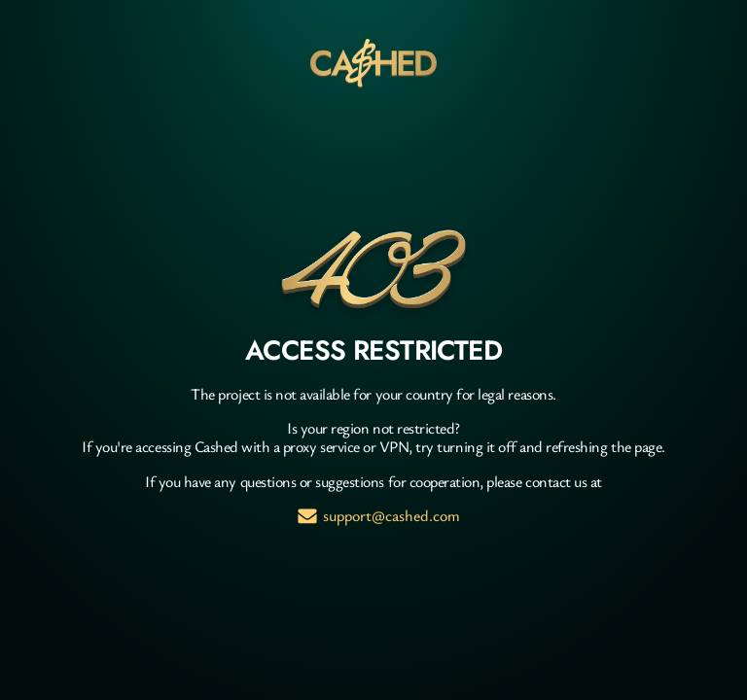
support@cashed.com (391, 516)
